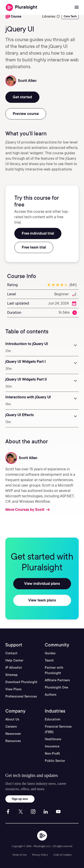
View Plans (13, 689)
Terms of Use (19, 855)
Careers (11, 727)
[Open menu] (77, 7)
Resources (13, 741)
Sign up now (20, 799)
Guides (50, 653)
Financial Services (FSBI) (58, 729)
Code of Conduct (62, 855)
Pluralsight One (56, 687)
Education (53, 719)
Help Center (14, 660)
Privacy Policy (40, 855)
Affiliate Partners (57, 680)
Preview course (26, 114)
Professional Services (21, 696)
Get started (22, 97)
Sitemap (12, 675)
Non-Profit (52, 754)
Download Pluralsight (21, 682)
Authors (51, 695)
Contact (11, 653)
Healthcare (53, 739)
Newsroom (13, 734)
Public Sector (55, 761)
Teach (49, 660)
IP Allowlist (14, 668)
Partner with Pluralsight (54, 670)
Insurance (52, 746)
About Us (12, 719)
